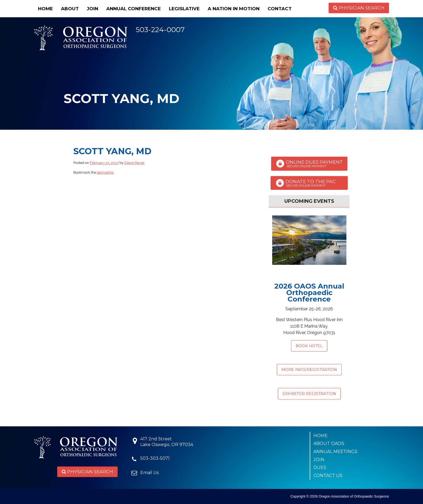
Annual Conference (134, 9)
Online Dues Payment (309, 164)
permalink (105, 172)
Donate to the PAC (309, 183)
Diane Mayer (134, 163)
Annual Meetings (335, 452)
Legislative (184, 9)
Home (45, 9)
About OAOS (329, 443)
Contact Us (328, 476)
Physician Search (359, 8)
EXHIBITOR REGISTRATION (309, 394)
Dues (320, 467)
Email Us (149, 473)
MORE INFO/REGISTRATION (309, 370)
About (70, 9)
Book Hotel (309, 346)
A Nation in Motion (234, 9)
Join (93, 9)
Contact (280, 9)
